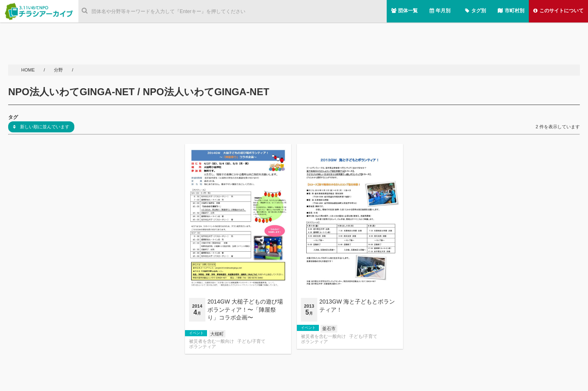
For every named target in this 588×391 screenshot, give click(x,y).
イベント (196, 333)
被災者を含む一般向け (212, 341)
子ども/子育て (251, 341)
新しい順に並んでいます (41, 127)
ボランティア (203, 347)
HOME (29, 70)
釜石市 (329, 328)
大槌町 (217, 334)
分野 (59, 70)
